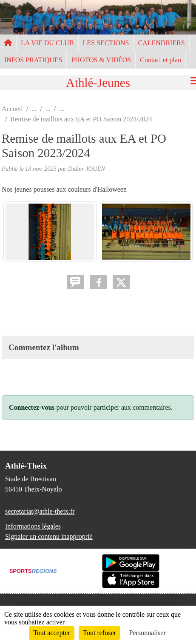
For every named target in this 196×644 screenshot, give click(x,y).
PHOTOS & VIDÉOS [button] (101, 60)
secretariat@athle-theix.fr (40, 511)
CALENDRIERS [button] (162, 43)
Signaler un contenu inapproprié (49, 536)
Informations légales (33, 526)
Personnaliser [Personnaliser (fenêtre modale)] (148, 633)
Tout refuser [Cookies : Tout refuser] (99, 633)
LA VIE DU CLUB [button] (47, 43)
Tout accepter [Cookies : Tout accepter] (51, 633)
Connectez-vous (32, 407)
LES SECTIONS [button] (106, 43)
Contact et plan (160, 60)
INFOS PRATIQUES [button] (33, 60)
